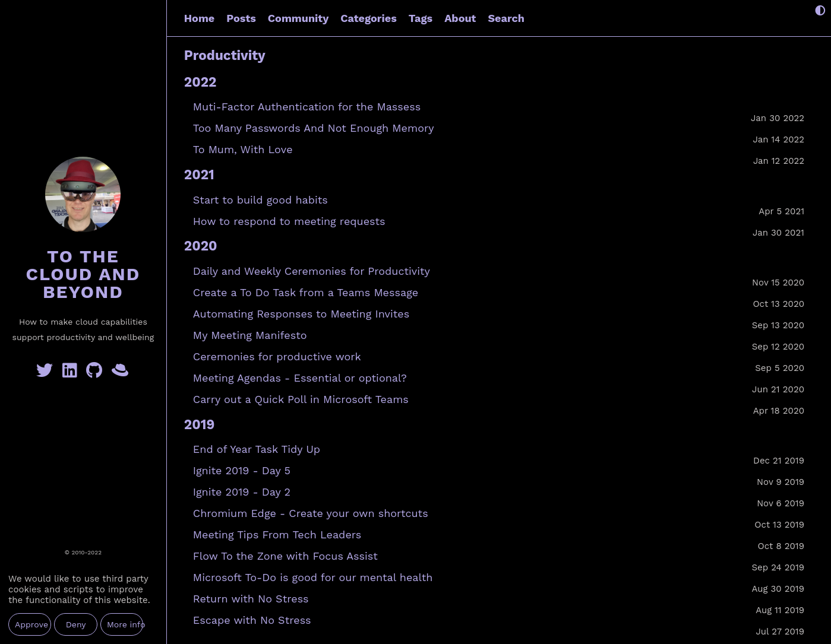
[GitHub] (97, 373)
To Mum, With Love (243, 149)
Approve (31, 624)
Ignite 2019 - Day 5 (242, 470)
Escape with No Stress (252, 620)
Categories (368, 18)
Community (298, 18)
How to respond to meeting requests (289, 221)
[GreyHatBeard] (121, 373)
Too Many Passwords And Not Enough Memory (314, 128)
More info (125, 624)
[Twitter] (47, 373)
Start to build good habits (260, 200)
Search (506, 18)
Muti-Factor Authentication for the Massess (307, 107)
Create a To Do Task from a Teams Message (306, 292)
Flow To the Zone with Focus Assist (285, 556)
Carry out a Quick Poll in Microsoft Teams (301, 399)
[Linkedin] (72, 373)
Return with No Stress (251, 599)
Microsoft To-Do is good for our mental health (313, 577)
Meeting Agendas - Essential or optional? (300, 378)
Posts (241, 18)
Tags (421, 18)
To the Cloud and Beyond (83, 274)
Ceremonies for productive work (277, 356)
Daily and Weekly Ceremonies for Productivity (312, 271)
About (460, 18)
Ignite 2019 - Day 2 (242, 492)
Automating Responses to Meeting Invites (301, 314)
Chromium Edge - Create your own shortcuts (311, 513)
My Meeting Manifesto (250, 335)
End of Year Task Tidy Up (257, 449)
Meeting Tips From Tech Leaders (277, 534)
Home (199, 18)
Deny (76, 624)
